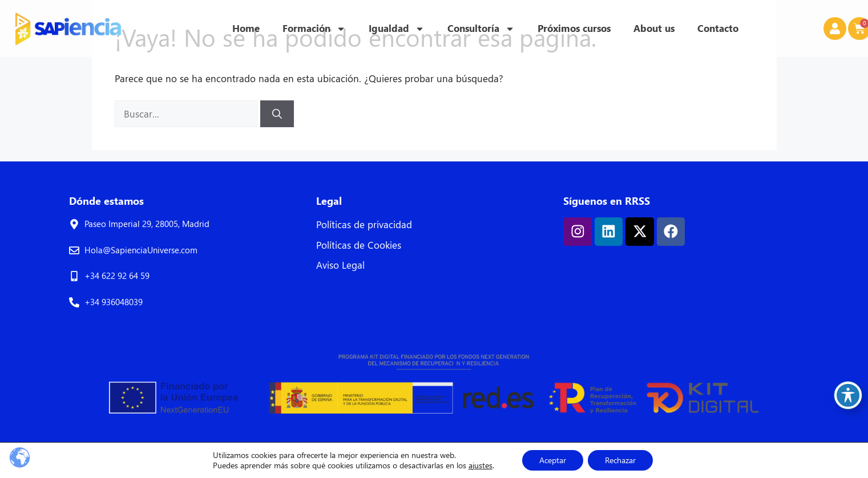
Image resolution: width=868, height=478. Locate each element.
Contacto (718, 28)
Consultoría (481, 29)
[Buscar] (277, 114)
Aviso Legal (340, 265)
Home (246, 28)
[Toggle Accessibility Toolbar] (848, 395)
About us (654, 28)
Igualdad (397, 29)
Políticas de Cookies (359, 245)
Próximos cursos (574, 28)
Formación (314, 29)
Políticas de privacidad (364, 224)
